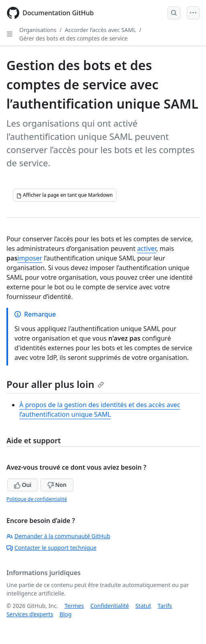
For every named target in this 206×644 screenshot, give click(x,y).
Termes (74, 606)
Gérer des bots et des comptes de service (73, 38)
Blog (65, 614)
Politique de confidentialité (37, 499)
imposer (30, 258)
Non (57, 485)
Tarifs (165, 606)
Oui (23, 485)
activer (147, 248)
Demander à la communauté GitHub (58, 536)
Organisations (38, 30)
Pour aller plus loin (55, 384)
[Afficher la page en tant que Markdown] (65, 195)
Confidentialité (110, 606)
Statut (143, 606)
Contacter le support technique (51, 548)
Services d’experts (30, 614)
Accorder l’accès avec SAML (101, 30)
